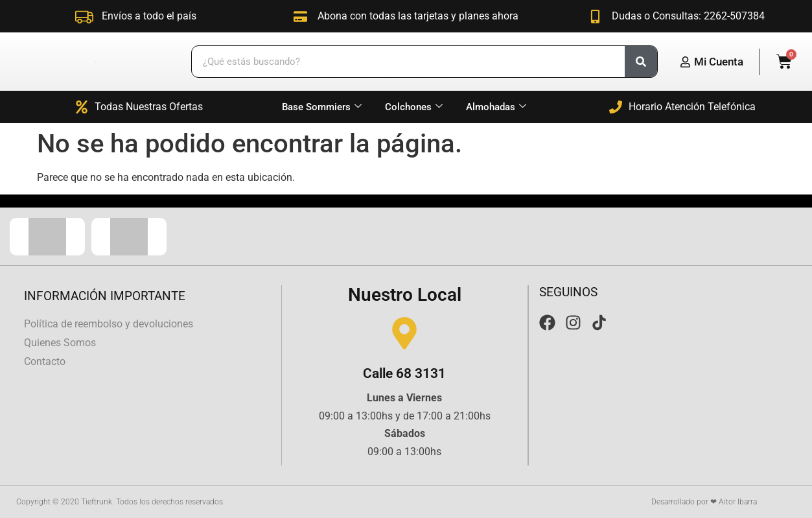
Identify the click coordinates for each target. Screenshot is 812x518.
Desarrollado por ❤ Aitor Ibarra (704, 502)
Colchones (414, 107)
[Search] (641, 62)
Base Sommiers (322, 107)
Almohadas (496, 107)
